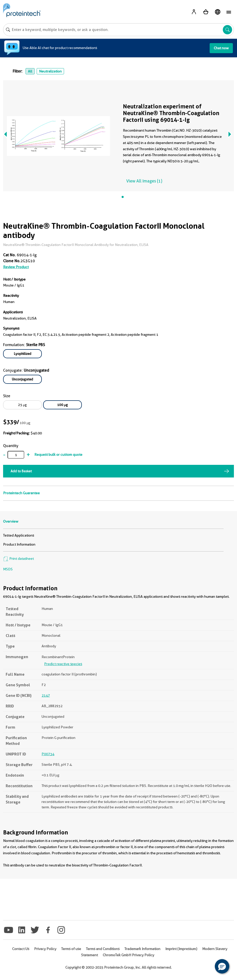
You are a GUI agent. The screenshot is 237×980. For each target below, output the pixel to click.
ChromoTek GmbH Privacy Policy (128, 955)
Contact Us (21, 949)
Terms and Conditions (103, 949)
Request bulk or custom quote (58, 455)
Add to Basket (21, 471)
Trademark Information (142, 949)
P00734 (48, 754)
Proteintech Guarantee (21, 493)
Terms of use (71, 949)
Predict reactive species (63, 664)
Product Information (19, 544)
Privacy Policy (45, 949)
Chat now (221, 48)
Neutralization (50, 71)
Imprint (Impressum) (181, 949)
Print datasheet (18, 559)
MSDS (8, 569)
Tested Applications (19, 535)
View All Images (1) (144, 181)
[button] (222, 966)
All (30, 71)
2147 (46, 695)
